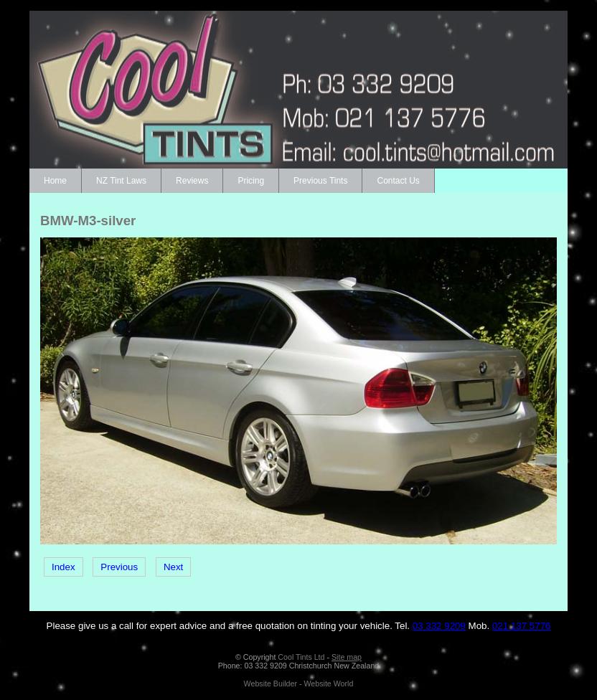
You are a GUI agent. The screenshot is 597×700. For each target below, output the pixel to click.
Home (55, 181)
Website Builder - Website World (299, 684)
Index (64, 567)
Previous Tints (320, 181)
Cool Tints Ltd (301, 657)
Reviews (192, 181)
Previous (119, 567)
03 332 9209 (439, 626)
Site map (347, 657)
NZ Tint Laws (121, 181)
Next (173, 567)
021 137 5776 (522, 626)
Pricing (251, 181)
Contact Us (398, 181)
